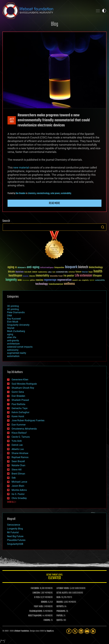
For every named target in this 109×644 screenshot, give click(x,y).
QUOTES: (60, 620)
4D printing (13, 309)
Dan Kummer (19, 425)
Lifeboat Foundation (22, 631)
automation (13, 356)
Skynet (11, 328)
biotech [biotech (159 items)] (83, 267)
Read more (54, 203)
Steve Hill (17, 470)
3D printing (13, 306)
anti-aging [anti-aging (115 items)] (33, 267)
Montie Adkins (19, 490)
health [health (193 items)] (98, 272)
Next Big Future (15, 536)
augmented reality (17, 353)
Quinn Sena (18, 392)
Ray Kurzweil (14, 319)
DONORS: (44, 602)
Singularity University (18, 325)
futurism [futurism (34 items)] (85, 272)
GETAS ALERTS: (62, 593)
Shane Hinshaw (20, 453)
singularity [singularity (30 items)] (85, 280)
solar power (55, 193)
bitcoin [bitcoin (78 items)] (11, 272)
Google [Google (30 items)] (91, 272)
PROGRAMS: (61, 611)
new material (21, 168)
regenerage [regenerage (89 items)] (50, 280)
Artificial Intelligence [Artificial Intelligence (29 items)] (47, 268)
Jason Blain (18, 486)
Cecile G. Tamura (21, 437)
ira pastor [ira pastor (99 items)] (69, 276)
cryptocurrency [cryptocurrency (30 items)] (43, 272)
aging (10, 334)
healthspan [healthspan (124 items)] (15, 276)
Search (103, 227)
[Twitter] (75, 631)
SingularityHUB (15, 544)
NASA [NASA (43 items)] (20, 280)
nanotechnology (43, 193)
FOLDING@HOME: (36, 611)
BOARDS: (60, 602)
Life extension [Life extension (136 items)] (83, 276)
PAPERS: (60, 616)
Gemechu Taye (19, 408)
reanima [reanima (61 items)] (39, 280)
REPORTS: (60, 607)
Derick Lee (17, 445)
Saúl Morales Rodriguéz (24, 384)
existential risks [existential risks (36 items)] (62, 272)
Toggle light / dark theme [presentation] (104, 11)
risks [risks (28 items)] (80, 280)
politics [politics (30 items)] (33, 280)
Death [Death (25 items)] (54, 272)
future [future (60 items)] (78, 272)
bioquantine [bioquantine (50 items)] (59, 267)
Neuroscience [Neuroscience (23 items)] (26, 281)
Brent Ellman (18, 474)
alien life (12, 337)
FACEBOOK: (35, 588)
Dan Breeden (21, 193)
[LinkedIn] (81, 631)
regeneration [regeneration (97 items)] (64, 280)
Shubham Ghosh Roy (23, 388)
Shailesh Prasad (20, 400)
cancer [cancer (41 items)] (35, 272)
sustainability (66, 193)
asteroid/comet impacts (20, 347)
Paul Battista (18, 404)
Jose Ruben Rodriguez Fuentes (28, 420)
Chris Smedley (19, 498)
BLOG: (59, 597)
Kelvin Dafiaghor (20, 412)
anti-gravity (13, 340)
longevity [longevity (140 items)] (11, 280)
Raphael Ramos (20, 457)
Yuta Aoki (17, 441)
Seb (14, 478)
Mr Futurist (13, 532)
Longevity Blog (15, 529)
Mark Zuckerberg (16, 331)
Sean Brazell (18, 461)
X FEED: (37, 597)
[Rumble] (93, 631)
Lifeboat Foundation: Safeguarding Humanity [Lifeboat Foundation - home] (47, 11)
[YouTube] (87, 631)
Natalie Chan (18, 465)
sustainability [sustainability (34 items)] (100, 280)
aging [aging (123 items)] (11, 267)
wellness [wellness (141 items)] (69, 284)
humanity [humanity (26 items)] (26, 276)
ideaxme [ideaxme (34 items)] (32, 276)
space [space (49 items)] (92, 280)
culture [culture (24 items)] (50, 272)
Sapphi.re (50, 631)
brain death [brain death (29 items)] (28, 272)
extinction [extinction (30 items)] (72, 272)
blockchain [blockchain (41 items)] (20, 272)
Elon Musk (13, 322)
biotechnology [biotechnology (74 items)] (96, 267)
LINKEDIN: (36, 593)
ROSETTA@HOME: (35, 616)
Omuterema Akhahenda (24, 429)
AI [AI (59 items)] (16, 268)
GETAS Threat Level (54, 577)
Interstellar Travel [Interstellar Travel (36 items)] (56, 276)
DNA (9, 316)
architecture (13, 344)
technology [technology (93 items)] (42, 284)
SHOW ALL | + (12, 502)
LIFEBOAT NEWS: (63, 588)
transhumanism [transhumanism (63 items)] (56, 284)
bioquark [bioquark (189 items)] (71, 267)
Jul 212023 (12, 120)
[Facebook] (69, 631)
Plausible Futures (16, 540)
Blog (54, 24)
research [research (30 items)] (75, 280)
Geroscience (14, 525)
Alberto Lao (18, 449)
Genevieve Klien (20, 380)
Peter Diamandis (16, 312)
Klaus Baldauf (19, 433)
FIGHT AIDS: (39, 607)
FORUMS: (47, 620)
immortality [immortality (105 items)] (42, 276)
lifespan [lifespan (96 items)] (97, 276)
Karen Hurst (18, 416)
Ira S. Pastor (18, 494)
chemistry (32, 193)
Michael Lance (19, 482)
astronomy (13, 350)
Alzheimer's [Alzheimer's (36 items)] (22, 268)
